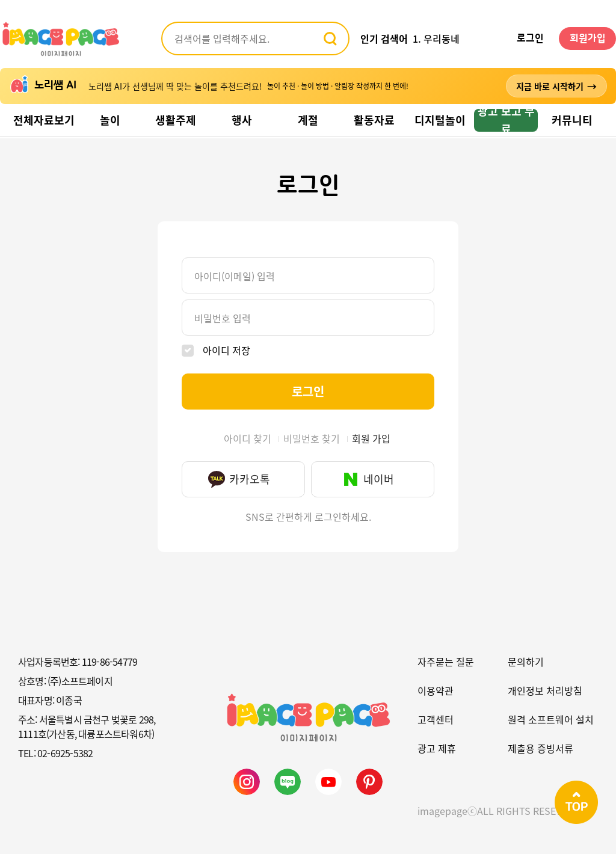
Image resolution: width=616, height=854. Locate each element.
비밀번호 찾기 (312, 438)
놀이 (110, 120)
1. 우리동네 (436, 38)
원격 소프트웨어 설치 (551, 719)
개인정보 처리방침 (545, 690)
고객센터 (436, 719)
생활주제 (176, 120)
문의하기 (526, 662)
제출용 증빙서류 (541, 748)
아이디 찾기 (248, 438)
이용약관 (436, 690)
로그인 (530, 38)
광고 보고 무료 (506, 120)
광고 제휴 (437, 748)
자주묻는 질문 (446, 662)
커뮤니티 (572, 120)
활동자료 (374, 120)
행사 (242, 120)
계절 (308, 120)
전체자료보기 (44, 120)
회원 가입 (371, 438)
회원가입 (588, 38)
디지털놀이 (440, 120)
